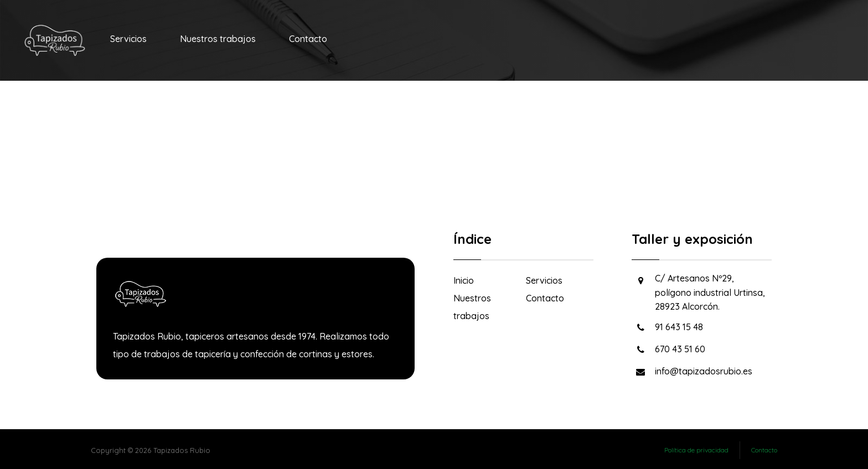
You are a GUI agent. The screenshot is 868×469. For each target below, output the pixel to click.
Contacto (545, 298)
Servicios (544, 280)
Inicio (464, 280)
